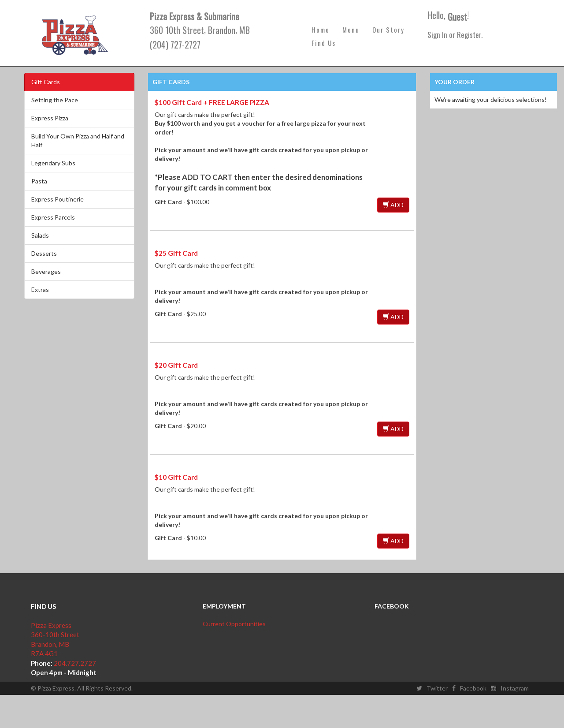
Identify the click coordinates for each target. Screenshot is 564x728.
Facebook (469, 688)
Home (321, 30)
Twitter (432, 688)
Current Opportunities (234, 624)
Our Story (388, 30)
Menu (351, 30)
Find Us (324, 43)
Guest (457, 17)
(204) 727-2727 (175, 45)
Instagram (510, 688)
